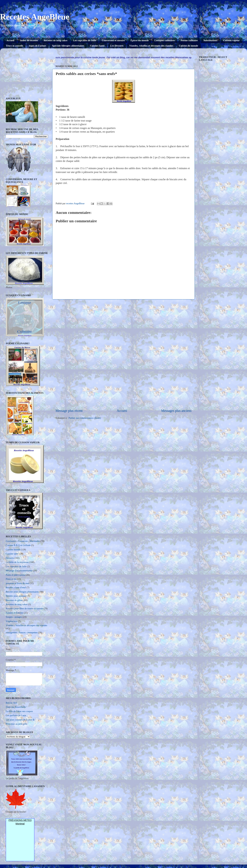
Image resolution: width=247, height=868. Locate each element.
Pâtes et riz (11, 579)
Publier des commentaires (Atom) (85, 418)
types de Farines (37, 46)
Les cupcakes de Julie (85, 40)
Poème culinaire (189, 40)
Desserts (10, 558)
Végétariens (12, 621)
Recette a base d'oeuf (16, 587)
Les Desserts (117, 46)
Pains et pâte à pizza (15, 575)
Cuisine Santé (97, 46)
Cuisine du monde (188, 46)
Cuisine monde (13, 550)
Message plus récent (69, 411)
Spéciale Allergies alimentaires (68, 46)
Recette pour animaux (16, 596)
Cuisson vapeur (231, 40)
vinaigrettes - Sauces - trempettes (22, 632)
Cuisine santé (12, 554)
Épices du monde (140, 40)
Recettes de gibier (14, 600)
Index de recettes (29, 40)
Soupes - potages (14, 617)
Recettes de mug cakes (56, 40)
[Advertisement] (123, 354)
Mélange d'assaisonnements (19, 571)
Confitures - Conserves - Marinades (23, 541)
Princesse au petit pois (16, 724)
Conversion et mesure (113, 40)
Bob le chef (11, 703)
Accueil (10, 40)
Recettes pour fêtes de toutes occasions (24, 608)
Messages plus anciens (176, 411)
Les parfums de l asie (16, 715)
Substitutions (210, 40)
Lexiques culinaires (165, 40)
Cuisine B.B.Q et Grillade (18, 545)
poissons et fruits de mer (17, 583)
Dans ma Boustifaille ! (17, 707)
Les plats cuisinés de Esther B (20, 720)
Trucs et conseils (15, 46)
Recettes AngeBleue (35, 17)
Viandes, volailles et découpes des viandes (151, 46)
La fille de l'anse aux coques (19, 711)
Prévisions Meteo (20, 820)
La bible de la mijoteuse (17, 562)
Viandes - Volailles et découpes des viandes (27, 625)
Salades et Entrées (15, 613)
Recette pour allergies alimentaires (22, 592)
